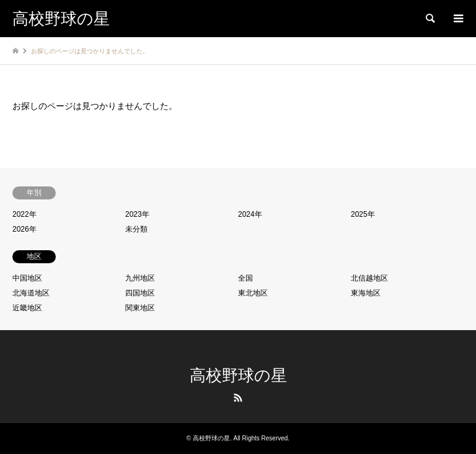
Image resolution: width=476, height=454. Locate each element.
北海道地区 (31, 293)
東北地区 (253, 293)
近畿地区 (27, 308)
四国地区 (140, 293)
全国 (245, 278)
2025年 (363, 214)
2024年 (250, 214)
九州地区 (140, 278)
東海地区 (366, 293)
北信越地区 (369, 278)
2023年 (137, 214)
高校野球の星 (238, 376)
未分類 (136, 229)
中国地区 (27, 278)
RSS (238, 398)
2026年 (24, 229)
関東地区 (140, 308)
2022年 (24, 214)
